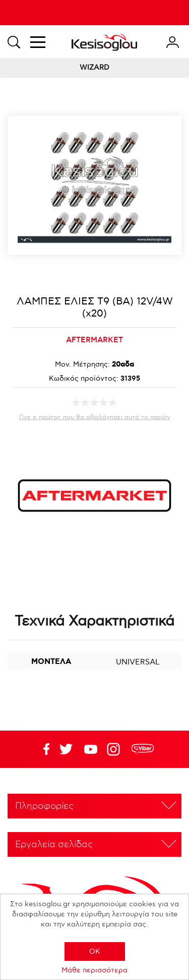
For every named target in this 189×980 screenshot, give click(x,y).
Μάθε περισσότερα (94, 970)
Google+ (115, 749)
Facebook (41, 749)
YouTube (66, 749)
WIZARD (94, 67)
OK (95, 951)
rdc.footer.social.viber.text (143, 749)
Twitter (91, 749)
